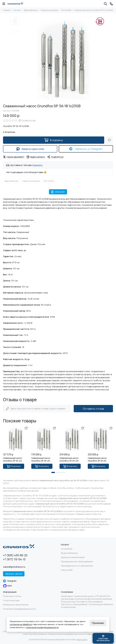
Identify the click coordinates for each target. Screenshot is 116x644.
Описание (58, 192)
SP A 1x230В (66, 10)
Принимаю (98, 623)
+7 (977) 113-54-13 (14, 559)
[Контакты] (111, 4)
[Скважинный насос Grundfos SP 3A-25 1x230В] (44, 439)
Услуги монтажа (11, 600)
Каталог (17, 10)
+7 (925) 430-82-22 (15, 555)
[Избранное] (109, 140)
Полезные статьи (12, 596)
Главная (7, 10)
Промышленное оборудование (77, 562)
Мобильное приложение (16, 605)
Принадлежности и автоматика (77, 566)
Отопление (67, 549)
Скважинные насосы (49, 10)
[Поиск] (105, 4)
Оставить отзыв (93, 409)
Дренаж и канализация (73, 557)
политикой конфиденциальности (42, 627)
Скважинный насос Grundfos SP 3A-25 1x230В (41, 459)
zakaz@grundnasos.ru (14, 567)
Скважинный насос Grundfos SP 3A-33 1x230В (97, 459)
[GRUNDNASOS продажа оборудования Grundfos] (15, 4)
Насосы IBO (67, 570)
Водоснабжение (31, 10)
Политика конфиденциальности (19, 609)
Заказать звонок (14, 574)
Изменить (37, 165)
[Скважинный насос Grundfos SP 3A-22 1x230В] (16, 439)
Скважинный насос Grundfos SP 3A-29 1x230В (69, 459)
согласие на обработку (21, 624)
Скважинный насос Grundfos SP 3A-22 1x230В (13, 459)
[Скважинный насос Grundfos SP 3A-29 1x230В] (72, 439)
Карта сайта (82, 640)
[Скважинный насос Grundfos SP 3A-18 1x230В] (63, 58)
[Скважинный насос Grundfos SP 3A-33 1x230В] (100, 439)
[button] (53, 472)
